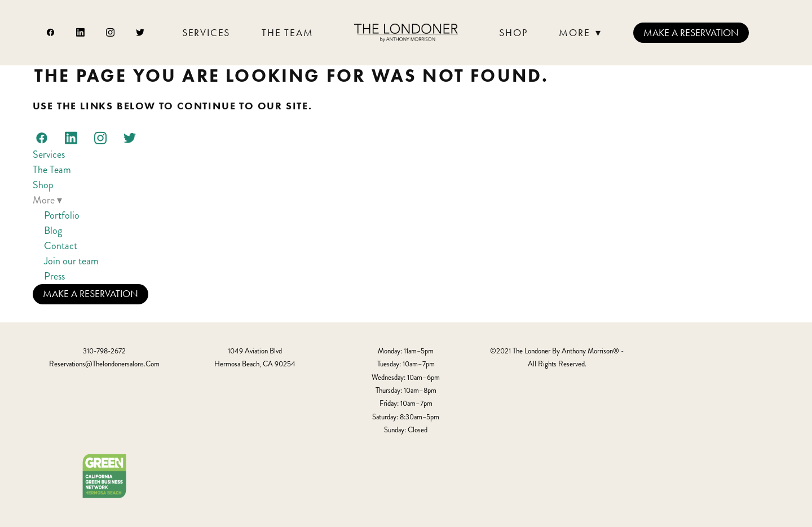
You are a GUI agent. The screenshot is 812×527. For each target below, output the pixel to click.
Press (54, 276)
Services (206, 33)
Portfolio (62, 215)
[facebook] (51, 33)
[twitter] (141, 33)
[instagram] (111, 33)
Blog (53, 231)
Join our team (71, 261)
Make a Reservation (691, 33)
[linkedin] (81, 33)
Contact (61, 246)
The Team (287, 33)
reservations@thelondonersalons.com (104, 364)
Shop (513, 33)
